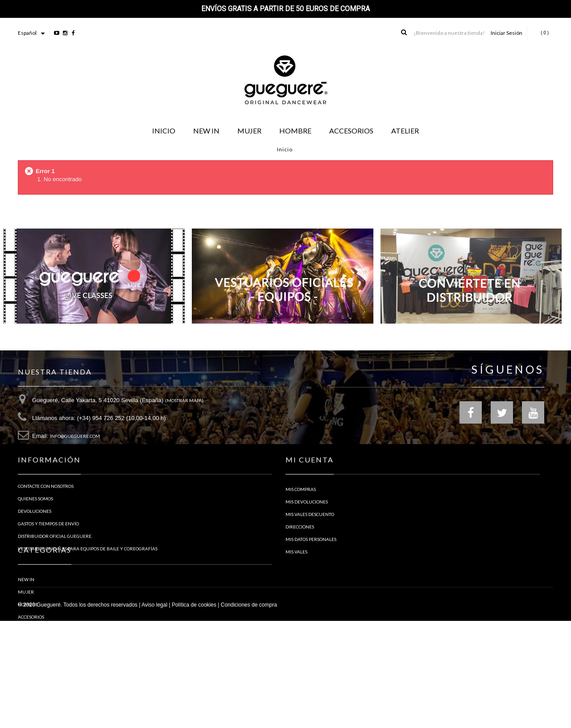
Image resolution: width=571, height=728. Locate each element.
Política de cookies (194, 712)
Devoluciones (35, 531)
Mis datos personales (311, 556)
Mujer (26, 644)
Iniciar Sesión (507, 33)
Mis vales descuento (310, 531)
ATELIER (26, 682)
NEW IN (26, 632)
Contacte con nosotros (46, 506)
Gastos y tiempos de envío (48, 543)
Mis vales (296, 568)
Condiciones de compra (249, 712)
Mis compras (301, 506)
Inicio (285, 149)
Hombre (28, 657)
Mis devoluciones (307, 518)
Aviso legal (154, 712)
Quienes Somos (35, 518)
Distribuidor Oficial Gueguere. (55, 556)
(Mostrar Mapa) (184, 404)
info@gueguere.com (75, 440)
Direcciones (300, 543)
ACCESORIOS (31, 669)
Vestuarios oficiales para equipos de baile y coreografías (88, 568)
